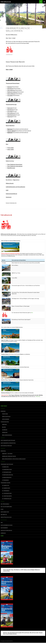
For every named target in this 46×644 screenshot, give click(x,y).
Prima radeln (10, 148)
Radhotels (3, 451)
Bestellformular (11, 168)
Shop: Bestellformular (6, 446)
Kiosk (2, 509)
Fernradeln (10, 95)
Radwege (10, 87)
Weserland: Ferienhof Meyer (9, 456)
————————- (4, 520)
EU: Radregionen (6, 488)
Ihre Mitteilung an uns (6, 517)
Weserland (5, 432)
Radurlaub (10, 116)
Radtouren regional (12, 92)
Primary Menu (44, 2)
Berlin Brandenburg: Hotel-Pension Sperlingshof (14, 459)
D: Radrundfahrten (7, 477)
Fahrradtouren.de (6, 2)
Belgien (4, 427)
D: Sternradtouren (7, 472)
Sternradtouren (11, 90)
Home (2, 536)
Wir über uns (4, 515)
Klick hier (38, 396)
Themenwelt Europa (5, 483)
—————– (3, 409)
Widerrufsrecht (10, 183)
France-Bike (5, 414)
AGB (7, 190)
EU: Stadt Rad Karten (7, 496)
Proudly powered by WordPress (7, 641)
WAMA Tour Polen (6, 417)
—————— (3, 448)
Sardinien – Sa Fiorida (7, 454)
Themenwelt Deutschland (7, 464)
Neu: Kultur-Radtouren (6, 507)
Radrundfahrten (11, 94)
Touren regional (5, 422)
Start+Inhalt (4, 406)
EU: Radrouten (6, 485)
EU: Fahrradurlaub (7, 499)
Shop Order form (5, 512)
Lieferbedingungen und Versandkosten (15, 187)
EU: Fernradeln (6, 491)
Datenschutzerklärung (11, 194)
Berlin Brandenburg (7, 435)
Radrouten (10, 108)
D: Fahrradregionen (7, 470)
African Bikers (6, 419)
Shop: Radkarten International (15, 166)
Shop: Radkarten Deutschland (15, 164)
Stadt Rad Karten (12, 115)
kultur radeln (11, 149)
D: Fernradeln (5, 480)
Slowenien (5, 430)
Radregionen (10, 88)
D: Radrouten (5, 467)
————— (3, 501)
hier (32, 313)
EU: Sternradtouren (7, 493)
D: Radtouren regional (8, 475)
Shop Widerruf (4, 528)
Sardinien (4, 424)
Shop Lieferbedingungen (7, 525)
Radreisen (3, 411)
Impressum (9, 197)
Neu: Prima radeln (5, 504)
